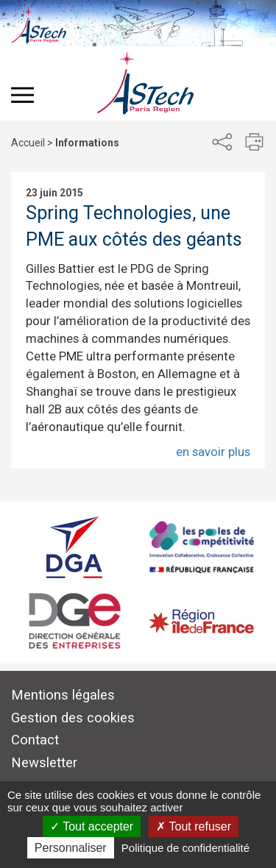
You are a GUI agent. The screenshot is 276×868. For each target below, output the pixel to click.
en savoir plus (213, 452)
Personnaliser (71, 848)
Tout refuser (194, 826)
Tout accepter (92, 826)
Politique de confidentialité (185, 848)
